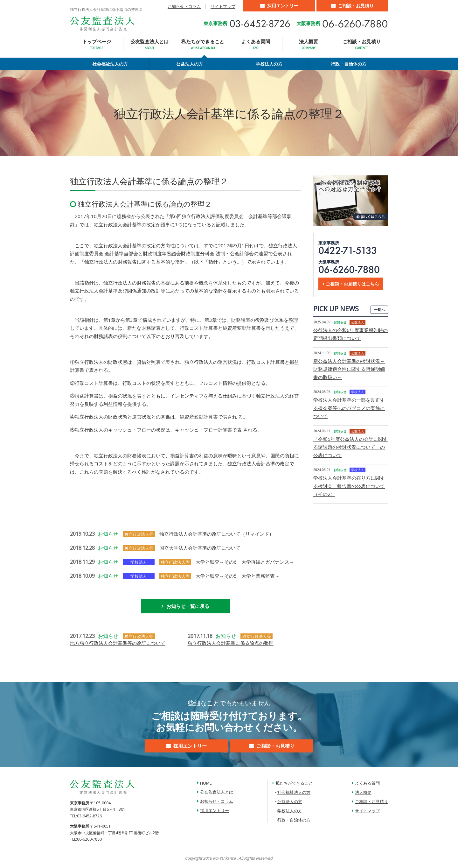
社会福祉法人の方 (110, 64)
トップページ (97, 44)
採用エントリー (283, 6)
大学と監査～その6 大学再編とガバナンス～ (245, 562)
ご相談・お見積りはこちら (352, 284)
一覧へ (379, 310)
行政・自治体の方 (349, 64)
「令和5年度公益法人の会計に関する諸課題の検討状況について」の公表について (350, 447)
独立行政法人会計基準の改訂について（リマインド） (217, 534)
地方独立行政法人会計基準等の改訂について (118, 643)
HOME (206, 783)
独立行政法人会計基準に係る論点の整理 (231, 643)
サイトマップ (223, 6)
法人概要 (309, 44)
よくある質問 (256, 44)
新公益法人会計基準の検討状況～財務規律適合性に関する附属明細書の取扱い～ (349, 369)
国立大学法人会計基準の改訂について (200, 548)
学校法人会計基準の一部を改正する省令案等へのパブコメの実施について (349, 408)
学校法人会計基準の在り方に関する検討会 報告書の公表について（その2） (349, 486)
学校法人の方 (269, 64)
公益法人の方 (190, 64)
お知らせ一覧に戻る (188, 606)
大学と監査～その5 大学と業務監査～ (238, 576)
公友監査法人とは (149, 44)
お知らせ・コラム (184, 6)
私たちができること (203, 44)
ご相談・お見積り (356, 6)
